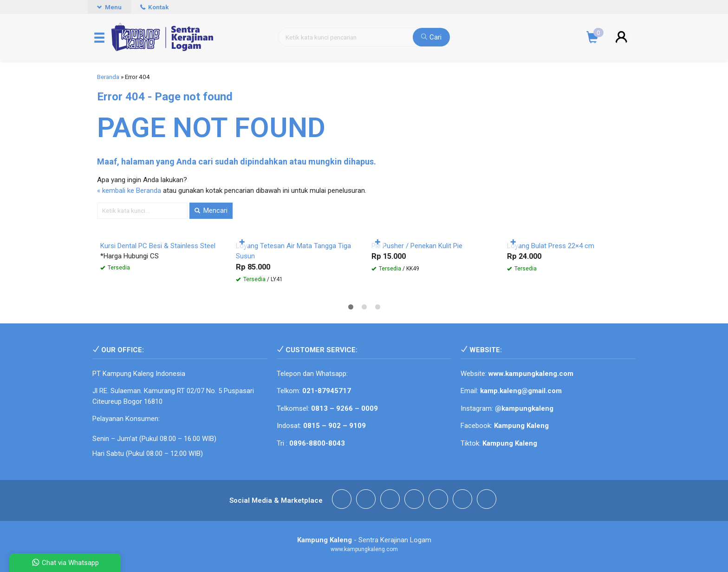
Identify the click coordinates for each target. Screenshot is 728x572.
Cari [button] (431, 37)
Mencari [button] (211, 210)
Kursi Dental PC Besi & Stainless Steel (158, 246)
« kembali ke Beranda (129, 191)
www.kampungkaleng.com (531, 374)
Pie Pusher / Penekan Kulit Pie (417, 246)
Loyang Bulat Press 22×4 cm (551, 246)
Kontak (154, 7)
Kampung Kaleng (510, 443)
